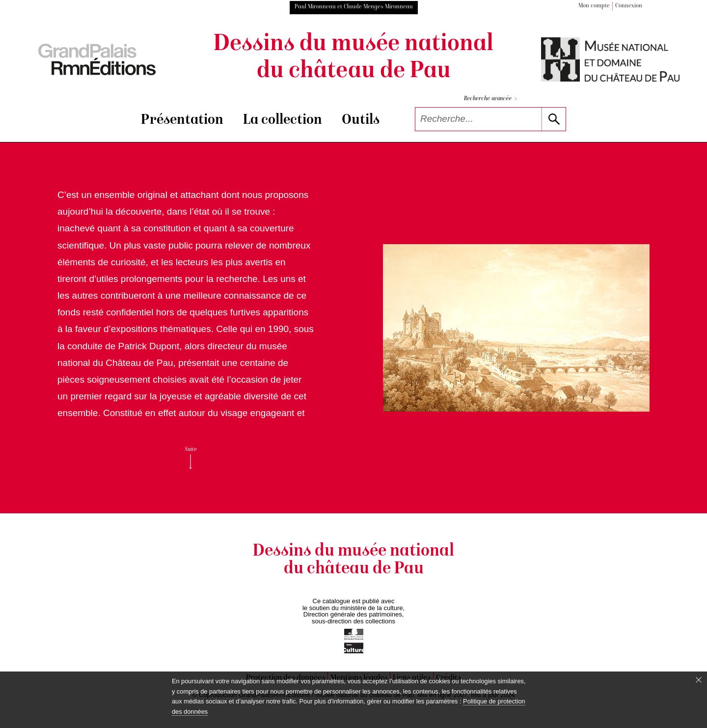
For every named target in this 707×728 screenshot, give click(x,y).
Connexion (629, 6)
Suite (191, 458)
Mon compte (594, 6)
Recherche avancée (490, 99)
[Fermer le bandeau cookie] (699, 680)
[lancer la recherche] (554, 119)
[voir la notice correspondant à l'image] (516, 328)
